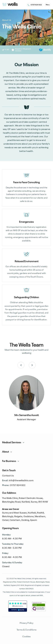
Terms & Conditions (26, 630)
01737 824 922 (14, 485)
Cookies (26, 637)
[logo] (10, 4)
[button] (48, 5)
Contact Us (8, 476)
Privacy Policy (26, 623)
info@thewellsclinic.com (18, 481)
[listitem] (26, 400)
